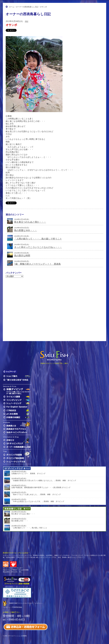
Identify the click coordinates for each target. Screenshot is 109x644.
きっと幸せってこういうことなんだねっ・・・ (38, 247)
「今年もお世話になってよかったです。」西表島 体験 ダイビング (38, 501)
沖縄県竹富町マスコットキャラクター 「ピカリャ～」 (26, 603)
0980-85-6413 (17, 620)
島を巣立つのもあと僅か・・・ (30, 222)
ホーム (12, 7)
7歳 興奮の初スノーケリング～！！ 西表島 (37, 264)
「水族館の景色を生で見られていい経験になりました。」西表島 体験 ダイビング (44, 481)
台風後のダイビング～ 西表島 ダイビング (28, 474)
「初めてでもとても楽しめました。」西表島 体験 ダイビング (36, 494)
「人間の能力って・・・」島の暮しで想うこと (38, 239)
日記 (27, 21)
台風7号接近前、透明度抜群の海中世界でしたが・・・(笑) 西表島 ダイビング (41, 487)
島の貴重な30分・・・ (26, 230)
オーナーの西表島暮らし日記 (27, 7)
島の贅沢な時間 (22, 256)
